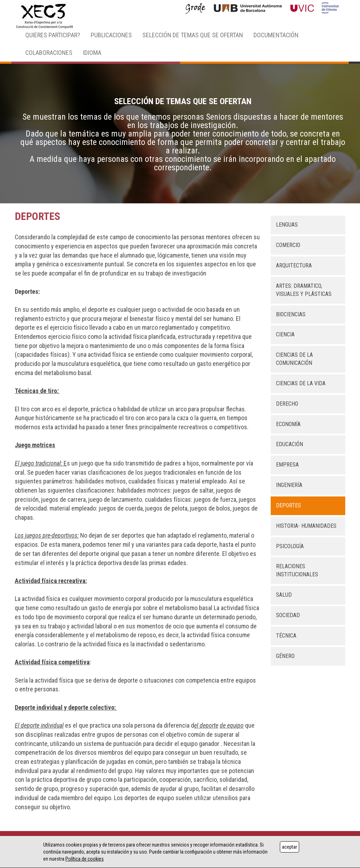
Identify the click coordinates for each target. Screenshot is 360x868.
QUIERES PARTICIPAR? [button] (53, 35)
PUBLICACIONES (111, 35)
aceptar (290, 847)
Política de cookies (85, 859)
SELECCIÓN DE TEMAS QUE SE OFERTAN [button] (193, 35)
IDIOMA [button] (92, 53)
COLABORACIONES (49, 53)
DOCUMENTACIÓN (276, 35)
